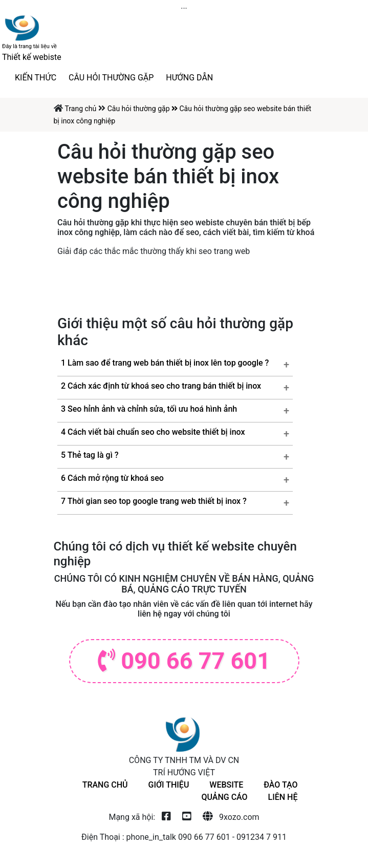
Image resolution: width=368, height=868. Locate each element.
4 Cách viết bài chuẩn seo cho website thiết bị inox (153, 432)
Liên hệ (283, 797)
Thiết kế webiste (32, 52)
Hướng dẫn (189, 78)
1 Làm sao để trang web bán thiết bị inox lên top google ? (165, 363)
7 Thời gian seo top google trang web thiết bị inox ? (154, 501)
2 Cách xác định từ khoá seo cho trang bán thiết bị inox (161, 386)
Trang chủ (81, 109)
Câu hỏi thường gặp (111, 78)
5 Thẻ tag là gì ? (90, 455)
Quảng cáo (224, 797)
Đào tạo (280, 785)
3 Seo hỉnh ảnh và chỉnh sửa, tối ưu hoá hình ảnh (149, 409)
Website (226, 785)
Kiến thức (36, 78)
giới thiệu (169, 785)
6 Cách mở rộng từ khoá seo (112, 478)
